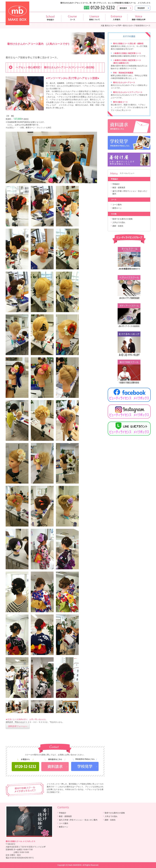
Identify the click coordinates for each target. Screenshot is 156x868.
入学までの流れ (119, 222)
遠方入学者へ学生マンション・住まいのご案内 (78, 820)
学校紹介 (116, 184)
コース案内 (117, 205)
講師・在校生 (118, 226)
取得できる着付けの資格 (122, 219)
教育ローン (117, 208)
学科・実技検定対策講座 (123, 73)
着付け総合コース (120, 102)
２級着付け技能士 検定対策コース (127, 53)
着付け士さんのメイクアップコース (128, 92)
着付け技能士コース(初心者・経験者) (128, 44)
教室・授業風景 (119, 188)
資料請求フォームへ (18, 726)
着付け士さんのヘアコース (124, 83)
